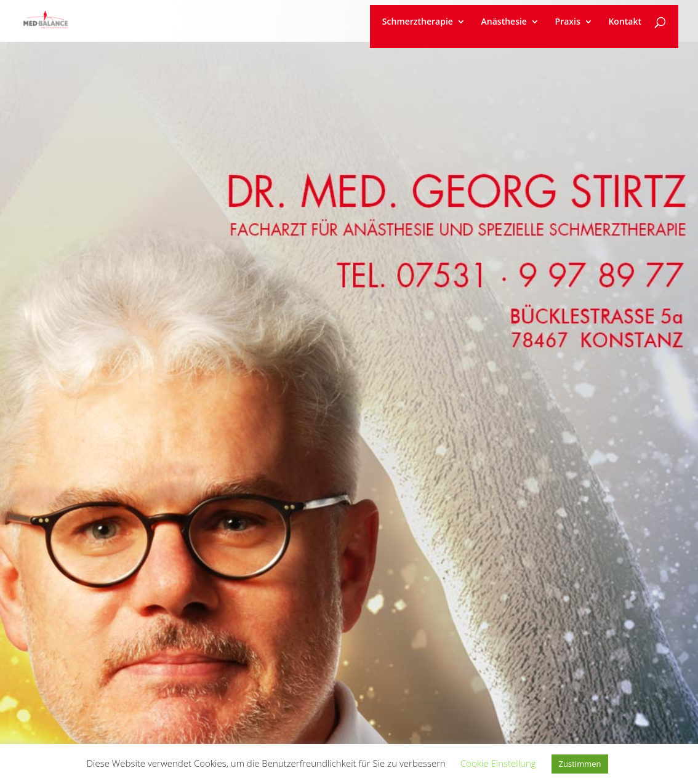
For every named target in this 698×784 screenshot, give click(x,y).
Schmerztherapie (418, 22)
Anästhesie (504, 22)
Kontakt (625, 22)
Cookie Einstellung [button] (498, 763)
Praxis (568, 22)
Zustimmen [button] (580, 764)
